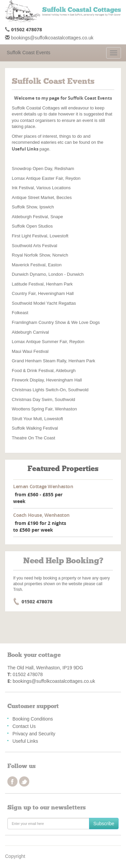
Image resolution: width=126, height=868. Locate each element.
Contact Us (24, 726)
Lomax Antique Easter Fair (37, 178)
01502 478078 (27, 29)
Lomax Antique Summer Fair (39, 342)
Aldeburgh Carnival (30, 332)
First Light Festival (29, 236)
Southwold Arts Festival (34, 246)
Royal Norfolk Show (31, 255)
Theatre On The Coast (33, 438)
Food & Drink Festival (33, 371)
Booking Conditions (33, 719)
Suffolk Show (24, 207)
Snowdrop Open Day (32, 169)
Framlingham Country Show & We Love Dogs (56, 322)
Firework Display (28, 380)
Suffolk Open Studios (32, 226)
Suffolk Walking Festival (35, 428)
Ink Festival (23, 188)
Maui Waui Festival (30, 351)
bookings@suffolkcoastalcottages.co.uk (52, 38)
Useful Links (25, 741)
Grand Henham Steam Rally (39, 361)
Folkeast (20, 313)
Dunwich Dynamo (29, 274)
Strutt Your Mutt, (27, 419)
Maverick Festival (29, 265)
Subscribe (104, 824)
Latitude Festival (28, 284)
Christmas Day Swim (32, 399)
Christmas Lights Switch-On (39, 390)
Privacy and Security (34, 734)
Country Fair (24, 293)
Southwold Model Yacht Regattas (44, 303)
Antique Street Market (33, 197)
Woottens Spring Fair (32, 409)
